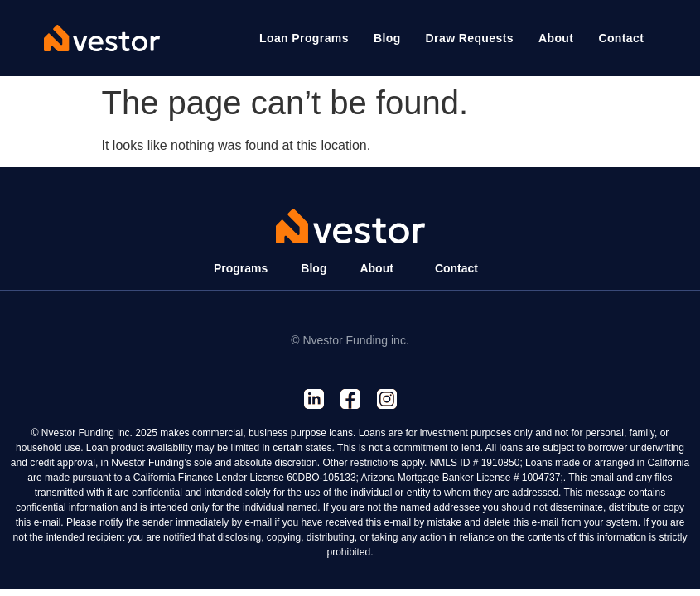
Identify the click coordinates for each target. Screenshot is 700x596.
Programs (241, 268)
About (376, 268)
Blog (314, 268)
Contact (456, 268)
